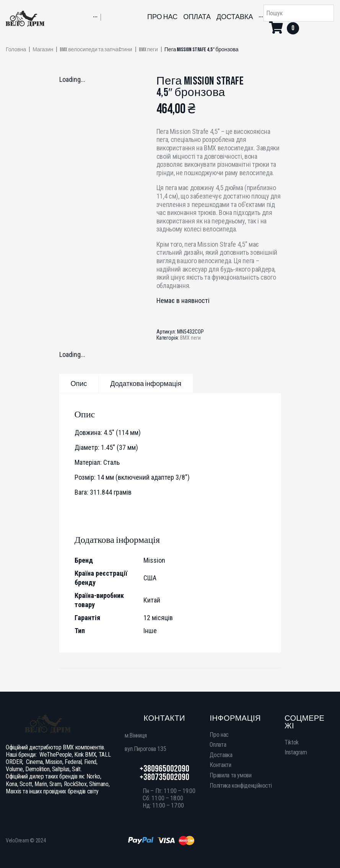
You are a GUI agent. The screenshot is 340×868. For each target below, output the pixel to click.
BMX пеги (148, 50)
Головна (16, 50)
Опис (79, 384)
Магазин (43, 50)
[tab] (79, 383)
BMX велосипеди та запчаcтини (96, 50)
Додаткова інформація (146, 384)
